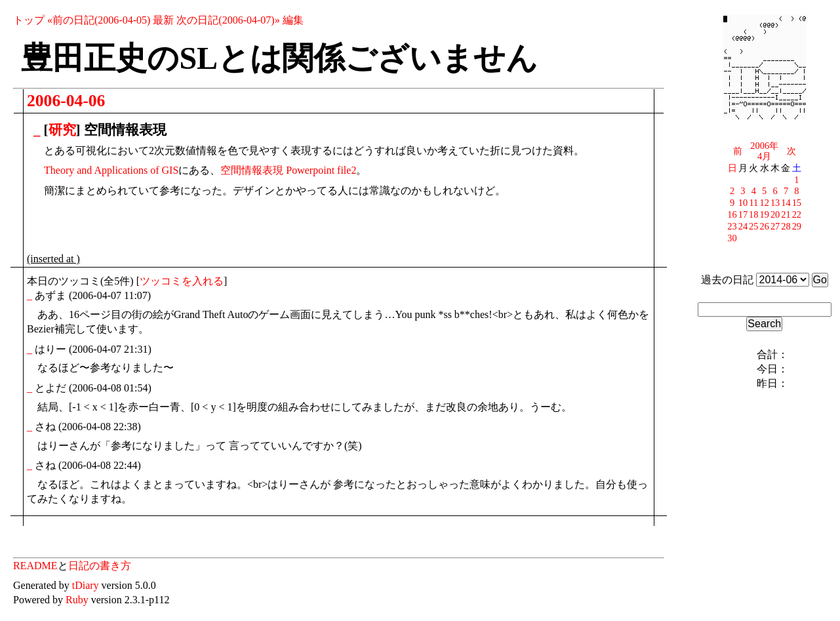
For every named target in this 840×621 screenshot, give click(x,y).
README (35, 566)
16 (732, 214)
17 (743, 214)
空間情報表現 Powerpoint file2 (288, 170)
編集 (293, 20)
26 (765, 226)
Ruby (77, 600)
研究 (62, 130)
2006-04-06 (66, 101)
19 (765, 214)
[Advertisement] (180, 228)
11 (753, 203)
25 (753, 226)
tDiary (86, 585)
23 (732, 226)
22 (797, 214)
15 (797, 203)
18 (753, 214)
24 (743, 226)
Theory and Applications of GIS (111, 170)
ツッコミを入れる (182, 281)
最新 (163, 20)
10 (743, 203)
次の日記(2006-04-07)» (228, 20)
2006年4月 (764, 151)
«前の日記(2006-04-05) (99, 20)
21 (786, 214)
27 (775, 226)
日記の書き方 (100, 566)
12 (765, 203)
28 (786, 226)
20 (775, 214)
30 (732, 238)
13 (775, 203)
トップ (29, 20)
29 (797, 226)
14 (786, 203)
